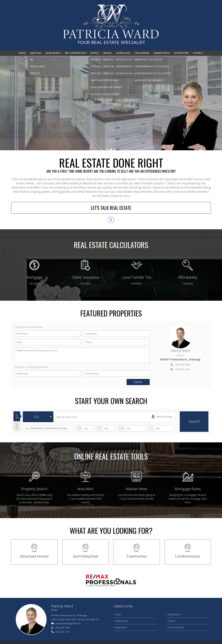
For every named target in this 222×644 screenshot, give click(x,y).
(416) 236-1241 (183, 369)
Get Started (111, 114)
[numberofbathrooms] (106, 428)
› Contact (170, 621)
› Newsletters (120, 627)
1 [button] (108, 149)
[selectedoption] (38, 417)
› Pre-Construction (175, 627)
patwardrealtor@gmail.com (68, 623)
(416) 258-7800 (183, 365)
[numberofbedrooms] (86, 428)
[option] (111, 103)
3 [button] (114, 149)
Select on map (162, 417)
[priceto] (133, 428)
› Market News (121, 621)
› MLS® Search (173, 614)
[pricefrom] (161, 428)
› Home (117, 614)
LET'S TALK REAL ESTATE (111, 208)
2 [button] (111, 149)
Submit (138, 382)
